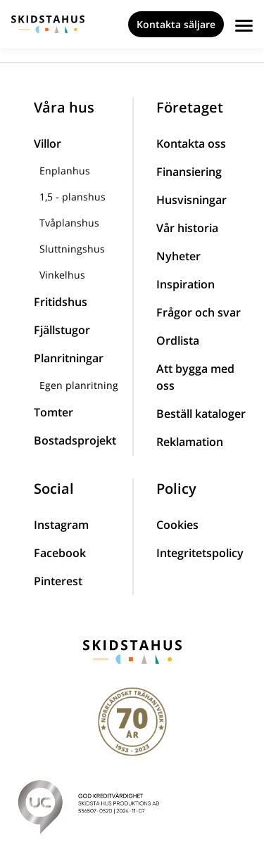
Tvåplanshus (69, 223)
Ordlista (178, 340)
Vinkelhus (62, 275)
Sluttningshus (72, 249)
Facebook (60, 553)
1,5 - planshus (73, 197)
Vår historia (187, 228)
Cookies (177, 525)
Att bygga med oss (195, 377)
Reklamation (190, 442)
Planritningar (69, 358)
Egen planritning (79, 385)
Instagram (61, 525)
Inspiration (186, 284)
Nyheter (178, 256)
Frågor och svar (199, 312)
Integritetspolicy (200, 553)
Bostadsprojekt (75, 440)
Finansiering (189, 172)
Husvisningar (191, 200)
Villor (48, 143)
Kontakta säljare (176, 24)
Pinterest (58, 581)
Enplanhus (65, 171)
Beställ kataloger (201, 414)
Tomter (54, 412)
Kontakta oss (191, 143)
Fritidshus (61, 302)
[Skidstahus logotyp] (48, 24)
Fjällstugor (62, 330)
